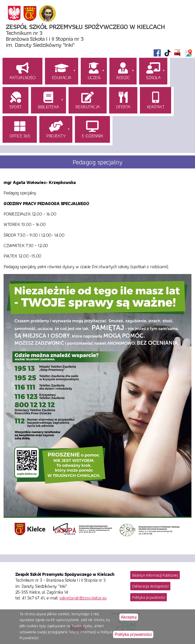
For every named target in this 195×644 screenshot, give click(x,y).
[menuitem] (23, 72)
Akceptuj (129, 618)
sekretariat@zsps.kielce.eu (83, 598)
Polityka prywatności (149, 597)
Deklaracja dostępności (150, 586)
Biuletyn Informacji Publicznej (155, 575)
